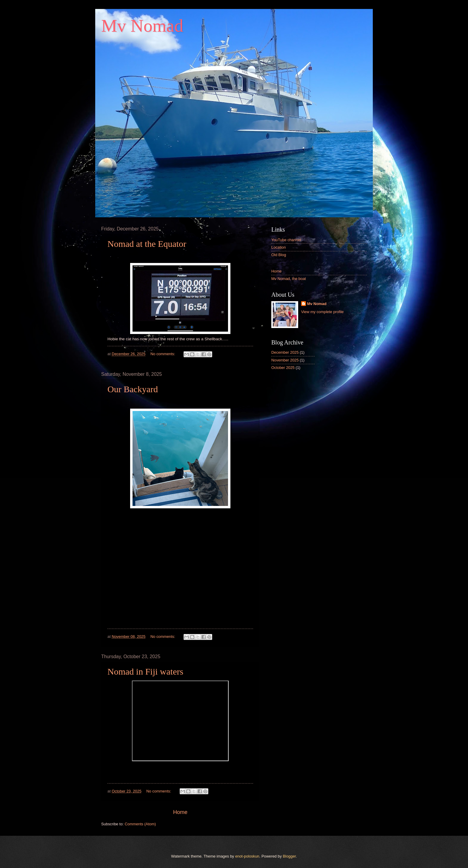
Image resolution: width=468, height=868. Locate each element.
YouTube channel (286, 240)
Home (180, 812)
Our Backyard (133, 389)
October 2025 (283, 368)
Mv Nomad (317, 304)
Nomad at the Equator (147, 244)
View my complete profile (322, 312)
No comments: (163, 354)
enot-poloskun (247, 856)
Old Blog (279, 255)
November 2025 (285, 360)
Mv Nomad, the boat (289, 279)
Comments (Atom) (140, 824)
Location (279, 247)
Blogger (290, 856)
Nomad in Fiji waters (145, 671)
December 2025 (285, 352)
